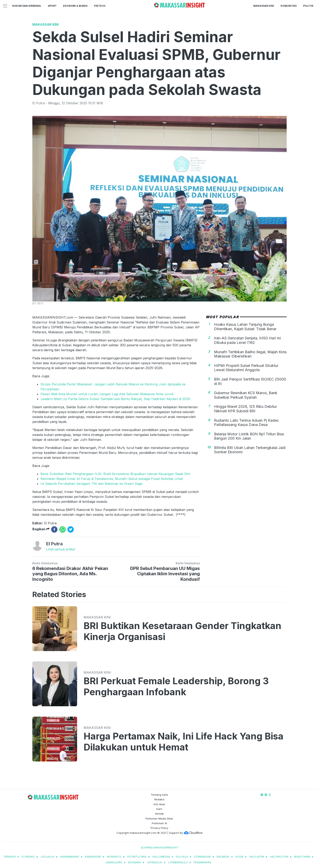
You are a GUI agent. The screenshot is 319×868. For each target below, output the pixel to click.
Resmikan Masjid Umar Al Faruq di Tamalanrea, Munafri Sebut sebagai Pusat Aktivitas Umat (112, 479)
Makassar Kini (264, 6)
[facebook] (54, 529)
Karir (159, 809)
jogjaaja (47, 857)
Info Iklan (159, 804)
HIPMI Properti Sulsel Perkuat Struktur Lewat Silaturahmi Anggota (246, 368)
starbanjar (202, 857)
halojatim (257, 857)
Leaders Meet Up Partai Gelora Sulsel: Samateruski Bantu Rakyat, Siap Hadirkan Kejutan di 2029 (115, 399)
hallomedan (161, 857)
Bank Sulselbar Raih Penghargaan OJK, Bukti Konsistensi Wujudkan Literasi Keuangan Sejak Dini (115, 474)
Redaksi (159, 799)
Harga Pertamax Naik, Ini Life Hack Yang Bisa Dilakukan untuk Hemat (184, 742)
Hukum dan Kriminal (27, 6)
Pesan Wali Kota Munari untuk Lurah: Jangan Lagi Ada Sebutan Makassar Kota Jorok (107, 394)
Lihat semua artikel (61, 549)
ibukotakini (302, 857)
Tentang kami (159, 795)
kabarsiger (93, 857)
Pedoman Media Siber (159, 818)
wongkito (114, 857)
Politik (308, 6)
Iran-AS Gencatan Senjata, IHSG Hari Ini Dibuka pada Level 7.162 (247, 340)
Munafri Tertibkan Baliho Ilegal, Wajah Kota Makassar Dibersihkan (250, 354)
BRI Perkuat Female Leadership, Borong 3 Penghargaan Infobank (176, 686)
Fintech (100, 6)
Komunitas (289, 6)
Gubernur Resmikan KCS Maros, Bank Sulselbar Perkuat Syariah (246, 395)
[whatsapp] (62, 529)
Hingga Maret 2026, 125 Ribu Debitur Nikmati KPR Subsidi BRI (245, 409)
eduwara (135, 862)
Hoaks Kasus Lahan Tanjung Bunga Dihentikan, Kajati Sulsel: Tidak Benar (245, 327)
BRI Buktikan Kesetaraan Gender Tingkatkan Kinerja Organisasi (182, 631)
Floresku (28, 857)
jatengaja (155, 862)
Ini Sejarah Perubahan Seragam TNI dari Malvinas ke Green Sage (91, 484)
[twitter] (71, 529)
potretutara (137, 857)
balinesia (223, 857)
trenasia (10, 857)
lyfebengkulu (178, 862)
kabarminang (70, 857)
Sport (52, 6)
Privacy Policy (159, 828)
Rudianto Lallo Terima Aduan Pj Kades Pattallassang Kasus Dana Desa (246, 423)
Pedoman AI (159, 823)
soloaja (182, 857)
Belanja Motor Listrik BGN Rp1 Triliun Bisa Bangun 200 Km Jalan (249, 436)
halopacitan (279, 857)
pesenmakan (202, 862)
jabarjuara (114, 862)
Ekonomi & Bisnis (75, 6)
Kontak (159, 814)
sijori (239, 857)
